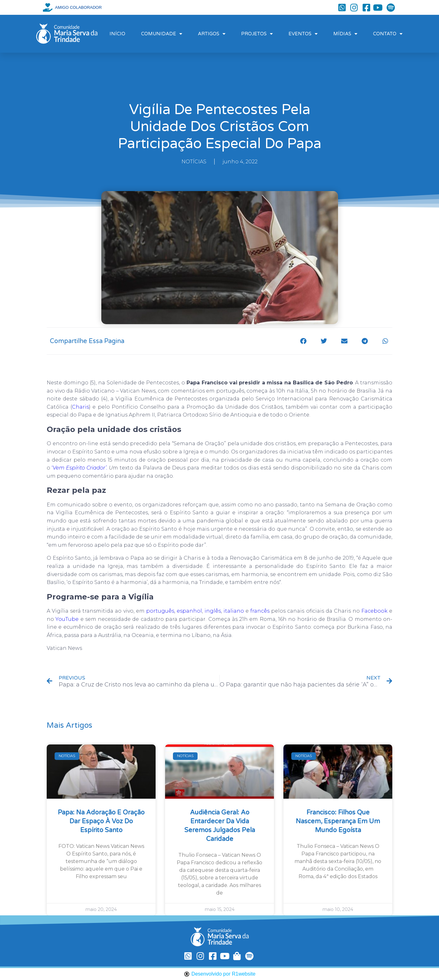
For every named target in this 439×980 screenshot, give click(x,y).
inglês (213, 611)
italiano (234, 611)
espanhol (189, 611)
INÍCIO (117, 34)
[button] (303, 341)
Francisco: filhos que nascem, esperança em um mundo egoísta (338, 821)
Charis (80, 407)
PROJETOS (257, 34)
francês (260, 611)
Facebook (374, 611)
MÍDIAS (345, 34)
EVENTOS (303, 34)
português (160, 611)
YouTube (67, 619)
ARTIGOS (212, 34)
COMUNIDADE (162, 34)
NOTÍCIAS (194, 162)
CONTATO (388, 34)
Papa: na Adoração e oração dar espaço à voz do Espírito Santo (101, 821)
